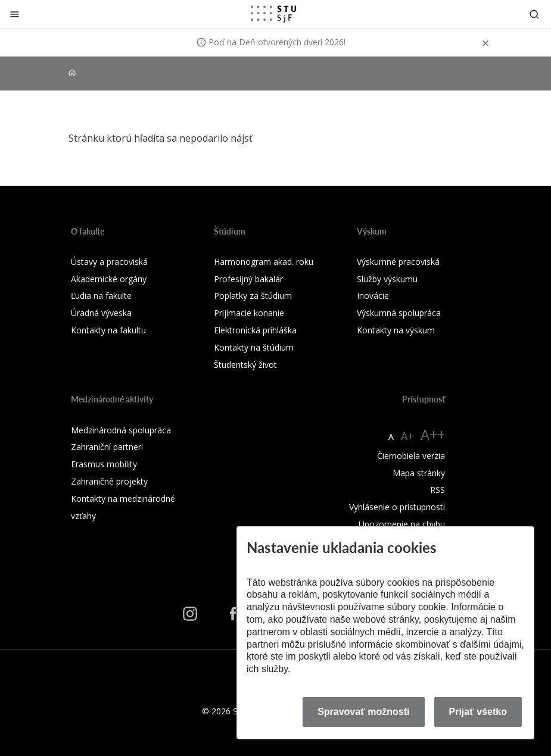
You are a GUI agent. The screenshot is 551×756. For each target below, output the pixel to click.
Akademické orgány (109, 279)
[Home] (72, 73)
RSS (438, 490)
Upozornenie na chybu (402, 524)
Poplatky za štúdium (253, 296)
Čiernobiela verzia (411, 456)
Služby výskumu (387, 279)
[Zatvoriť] (15, 14)
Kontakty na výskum (396, 330)
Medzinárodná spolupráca (121, 430)
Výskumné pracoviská (398, 262)
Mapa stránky (419, 473)
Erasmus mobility (104, 464)
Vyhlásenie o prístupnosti (397, 507)
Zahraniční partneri (107, 447)
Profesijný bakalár (248, 279)
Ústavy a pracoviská (109, 262)
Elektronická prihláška (255, 330)
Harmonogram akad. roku (264, 262)
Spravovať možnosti (363, 712)
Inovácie (373, 296)
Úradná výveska (101, 313)
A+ (407, 436)
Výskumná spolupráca (399, 313)
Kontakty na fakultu (108, 330)
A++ (433, 434)
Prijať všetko (478, 712)
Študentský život (245, 365)
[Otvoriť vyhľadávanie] (534, 14)
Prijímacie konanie (249, 313)
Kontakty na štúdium (254, 347)
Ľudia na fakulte (101, 296)
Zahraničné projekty (109, 481)
